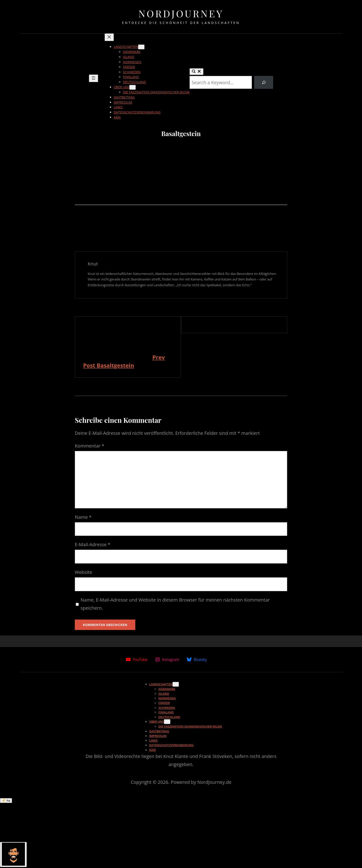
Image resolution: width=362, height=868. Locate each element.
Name (83, 517)
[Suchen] (264, 82)
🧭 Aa (6, 801)
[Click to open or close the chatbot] (13, 855)
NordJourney (181, 13)
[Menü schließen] (109, 37)
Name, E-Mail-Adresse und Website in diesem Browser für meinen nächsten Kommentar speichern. (175, 604)
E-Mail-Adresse (93, 544)
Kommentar (89, 446)
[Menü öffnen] (94, 78)
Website (83, 572)
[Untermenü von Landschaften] (141, 47)
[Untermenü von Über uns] (133, 87)
